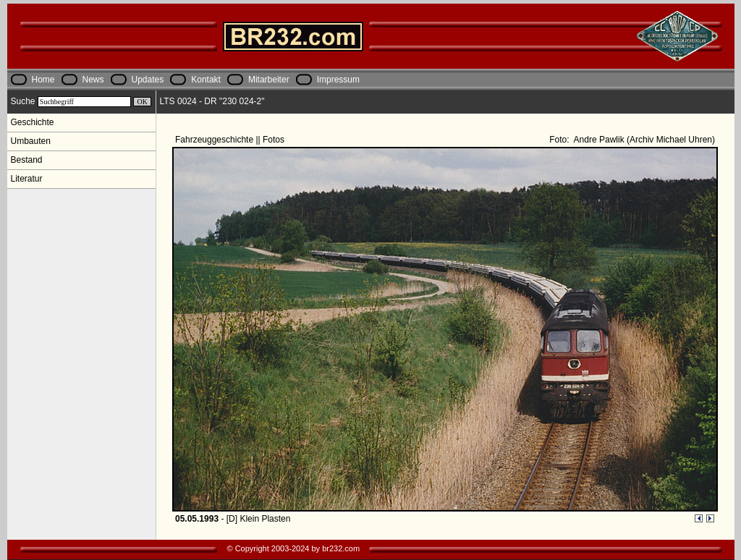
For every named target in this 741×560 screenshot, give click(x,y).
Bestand (27, 160)
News (93, 80)
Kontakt (206, 80)
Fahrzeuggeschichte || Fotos (231, 140)
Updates (148, 80)
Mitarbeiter (269, 80)
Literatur (27, 179)
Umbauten (31, 141)
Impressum (338, 80)
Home (43, 80)
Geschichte (33, 122)
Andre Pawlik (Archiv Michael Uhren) (643, 140)
